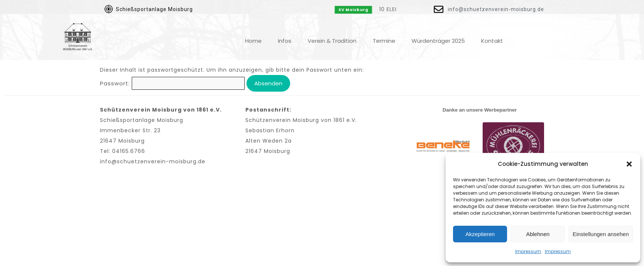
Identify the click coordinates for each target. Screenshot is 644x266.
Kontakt (492, 36)
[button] (629, 164)
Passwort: (172, 83)
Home (253, 36)
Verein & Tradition (332, 36)
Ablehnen (538, 234)
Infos (285, 36)
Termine (384, 36)
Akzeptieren (480, 234)
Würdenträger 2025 (438, 36)
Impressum (528, 251)
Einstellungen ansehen (601, 234)
